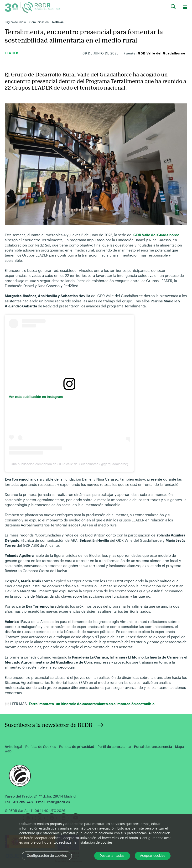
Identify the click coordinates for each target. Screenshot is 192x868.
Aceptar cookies (153, 856)
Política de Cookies (41, 747)
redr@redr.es (59, 802)
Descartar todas (112, 856)
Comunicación (39, 22)
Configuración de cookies (47, 856)
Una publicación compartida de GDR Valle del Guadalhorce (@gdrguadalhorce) (70, 464)
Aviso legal (14, 747)
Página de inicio (15, 22)
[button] (173, 7)
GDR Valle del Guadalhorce (162, 53)
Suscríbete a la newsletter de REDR (49, 725)
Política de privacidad (77, 747)
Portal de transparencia (153, 747)
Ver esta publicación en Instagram (36, 397)
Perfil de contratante (114, 747)
